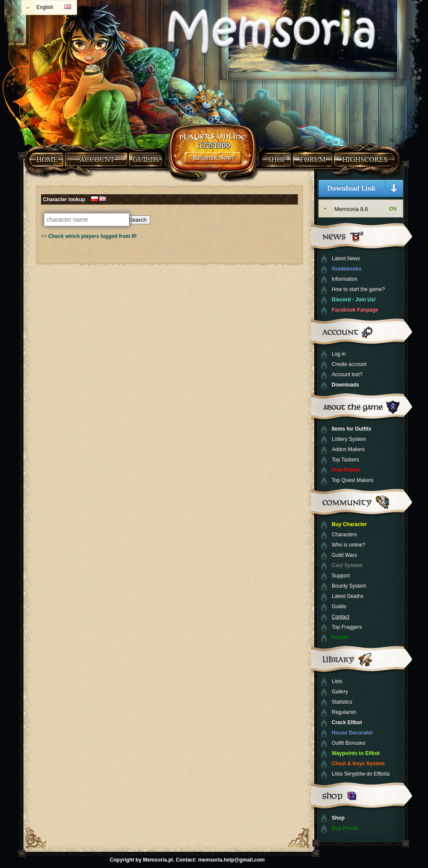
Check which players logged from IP (92, 236)
